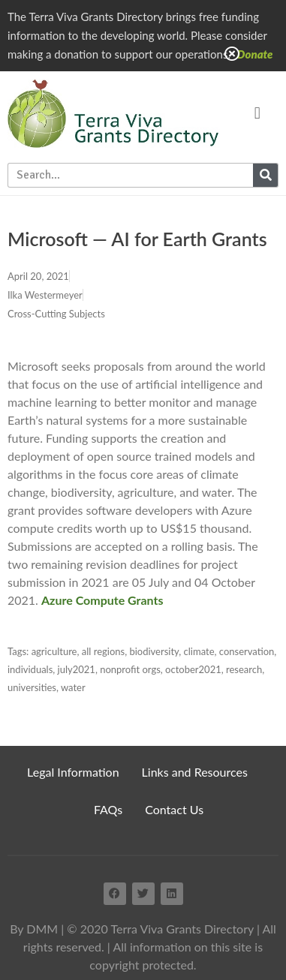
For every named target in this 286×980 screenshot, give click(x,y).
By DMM (34, 929)
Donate (255, 54)
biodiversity (154, 651)
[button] (257, 113)
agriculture (54, 651)
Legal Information (73, 772)
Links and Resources (195, 772)
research (244, 669)
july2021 (77, 669)
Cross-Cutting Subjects (56, 314)
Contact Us (174, 809)
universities (32, 687)
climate (199, 651)
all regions (103, 651)
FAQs (108, 809)
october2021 (193, 669)
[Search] (265, 175)
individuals (30, 669)
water (73, 687)
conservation (247, 651)
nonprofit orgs (130, 669)
